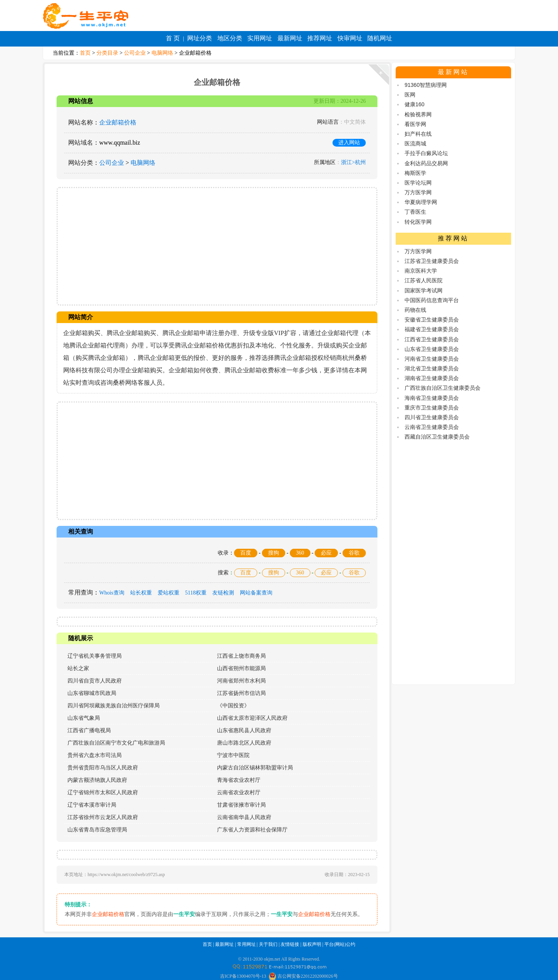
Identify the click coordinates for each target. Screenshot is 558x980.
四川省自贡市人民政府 (95, 681)
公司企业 (135, 53)
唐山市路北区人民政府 (244, 743)
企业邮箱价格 (118, 122)
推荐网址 (320, 38)
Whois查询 (112, 593)
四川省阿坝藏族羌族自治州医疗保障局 (114, 706)
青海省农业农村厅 (239, 780)
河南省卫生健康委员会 (432, 359)
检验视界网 (418, 114)
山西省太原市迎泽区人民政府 (252, 718)
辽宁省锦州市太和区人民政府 (103, 792)
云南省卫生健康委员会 (432, 427)
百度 (246, 553)
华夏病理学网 (421, 202)
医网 (410, 95)
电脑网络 (162, 53)
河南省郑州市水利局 (241, 681)
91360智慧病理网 (426, 85)
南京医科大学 (421, 271)
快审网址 (350, 38)
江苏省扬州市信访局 (241, 693)
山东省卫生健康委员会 (432, 349)
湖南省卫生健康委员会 (432, 378)
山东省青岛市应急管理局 (97, 830)
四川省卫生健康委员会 (432, 417)
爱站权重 (169, 593)
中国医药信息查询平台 (432, 300)
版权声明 (312, 944)
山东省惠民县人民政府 (244, 730)
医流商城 (415, 143)
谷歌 (354, 553)
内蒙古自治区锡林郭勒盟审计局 (255, 768)
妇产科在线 (418, 134)
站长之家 (78, 668)
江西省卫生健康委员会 (432, 339)
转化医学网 (418, 222)
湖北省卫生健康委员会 (432, 368)
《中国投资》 (233, 706)
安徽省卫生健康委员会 (432, 320)
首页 (85, 53)
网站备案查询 (256, 593)
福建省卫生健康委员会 (432, 329)
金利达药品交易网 (426, 163)
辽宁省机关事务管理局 (95, 656)
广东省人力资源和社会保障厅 (252, 830)
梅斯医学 (415, 173)
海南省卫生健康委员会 (432, 398)
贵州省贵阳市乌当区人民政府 (103, 768)
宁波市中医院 (233, 755)
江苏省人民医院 (424, 280)
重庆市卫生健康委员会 (432, 408)
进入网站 (349, 143)
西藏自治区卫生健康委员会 (437, 437)
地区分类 (230, 38)
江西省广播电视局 (89, 730)
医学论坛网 (418, 183)
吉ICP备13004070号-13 (243, 976)
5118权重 (196, 593)
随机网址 (380, 38)
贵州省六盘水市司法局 (95, 755)
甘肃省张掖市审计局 (241, 805)
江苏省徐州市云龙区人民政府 (103, 817)
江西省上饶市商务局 (241, 656)
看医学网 (415, 124)
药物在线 (415, 310)
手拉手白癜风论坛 (426, 153)
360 (300, 553)
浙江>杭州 (353, 162)
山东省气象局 (84, 718)
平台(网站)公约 (340, 944)
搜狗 (274, 553)
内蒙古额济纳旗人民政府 (97, 780)
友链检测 (223, 593)
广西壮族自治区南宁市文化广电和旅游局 (116, 743)
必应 (326, 553)
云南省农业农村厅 (239, 792)
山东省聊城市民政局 (92, 693)
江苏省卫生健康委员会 (432, 261)
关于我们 (268, 944)
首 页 (173, 38)
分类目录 (107, 53)
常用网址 (246, 944)
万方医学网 (418, 192)
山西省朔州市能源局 (241, 668)
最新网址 (290, 38)
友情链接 (290, 944)
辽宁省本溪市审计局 (92, 805)
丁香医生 (415, 212)
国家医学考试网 (424, 290)
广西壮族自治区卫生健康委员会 (443, 388)
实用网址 (260, 38)
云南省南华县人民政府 (244, 817)
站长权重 (141, 593)
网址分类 (200, 38)
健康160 (414, 104)
